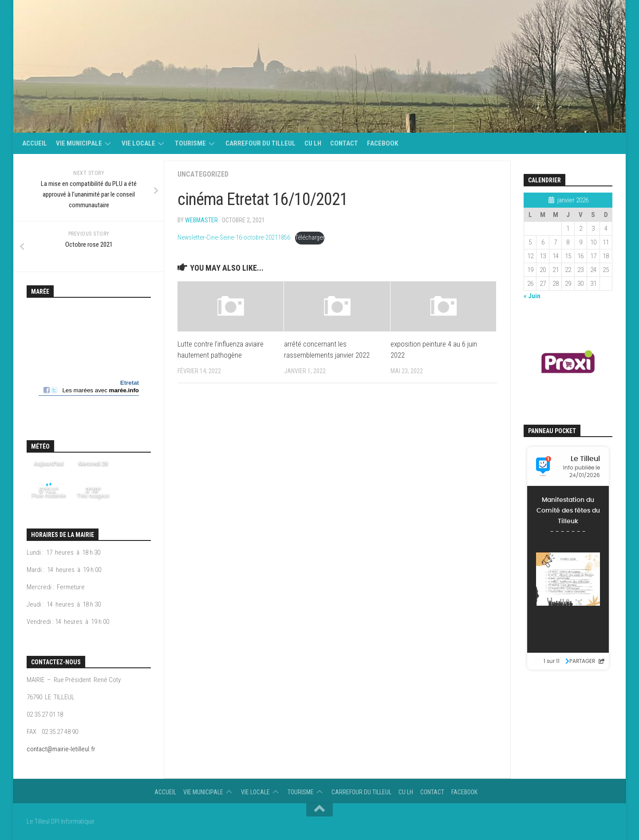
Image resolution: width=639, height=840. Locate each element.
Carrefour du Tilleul (260, 143)
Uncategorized (203, 174)
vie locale (138, 143)
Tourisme (190, 143)
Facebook (383, 143)
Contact (344, 143)
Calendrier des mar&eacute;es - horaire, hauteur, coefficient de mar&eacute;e (89, 359)
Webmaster (201, 220)
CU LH (313, 143)
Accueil (35, 143)
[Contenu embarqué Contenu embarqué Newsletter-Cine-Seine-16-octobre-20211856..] (337, 498)
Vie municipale (79, 143)
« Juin (532, 296)
